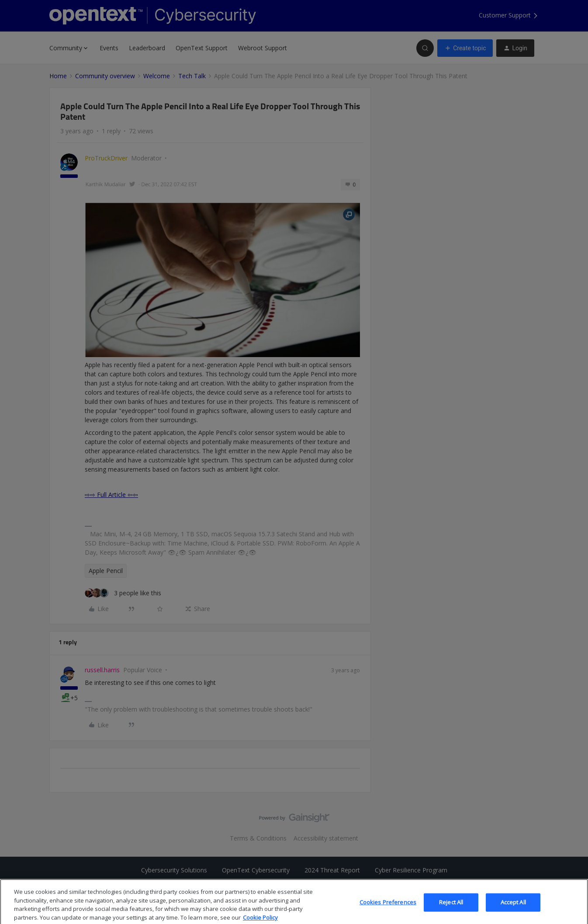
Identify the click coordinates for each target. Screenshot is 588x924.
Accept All (513, 910)
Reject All (451, 910)
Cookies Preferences (388, 910)
